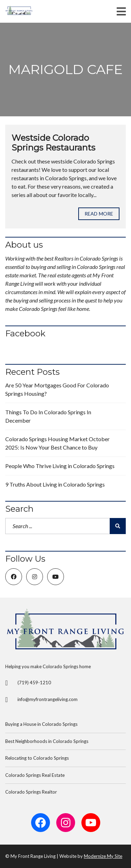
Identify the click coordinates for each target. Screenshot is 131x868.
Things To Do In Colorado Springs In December (48, 416)
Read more (99, 214)
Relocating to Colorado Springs (37, 758)
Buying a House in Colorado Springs (41, 724)
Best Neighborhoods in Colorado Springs (47, 741)
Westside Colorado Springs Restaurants (53, 143)
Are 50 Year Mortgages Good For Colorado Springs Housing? (57, 389)
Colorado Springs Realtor (31, 792)
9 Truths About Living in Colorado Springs (55, 484)
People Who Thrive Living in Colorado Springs (60, 466)
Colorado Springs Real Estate (35, 775)
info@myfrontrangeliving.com (48, 699)
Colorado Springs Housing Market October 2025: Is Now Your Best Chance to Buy (57, 443)
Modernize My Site (103, 856)
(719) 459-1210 (34, 683)
